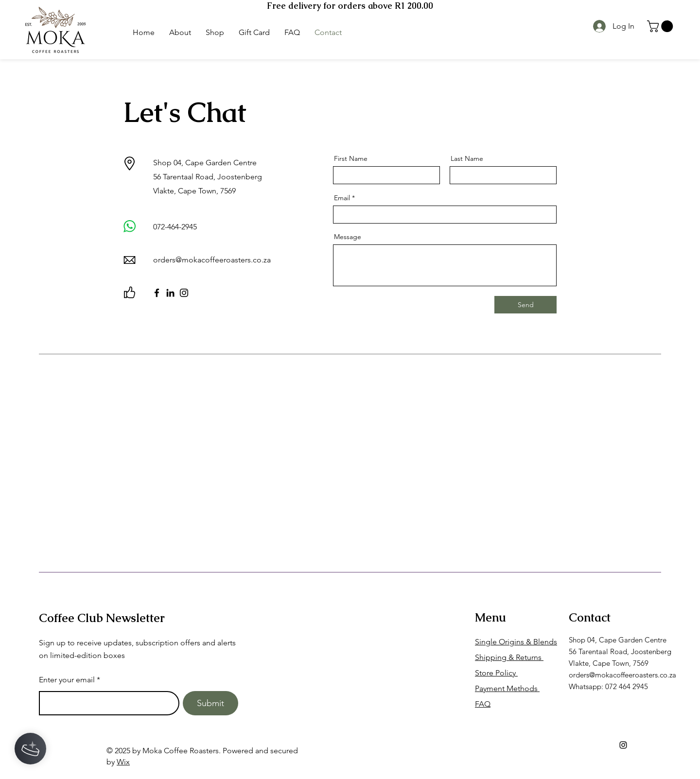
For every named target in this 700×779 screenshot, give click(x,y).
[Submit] (210, 703)
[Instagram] (184, 293)
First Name (351, 158)
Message (348, 237)
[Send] (525, 305)
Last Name (467, 158)
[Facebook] (157, 293)
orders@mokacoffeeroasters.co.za (212, 260)
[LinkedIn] (170, 293)
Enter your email (67, 680)
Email (342, 198)
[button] (661, 26)
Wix (123, 762)
